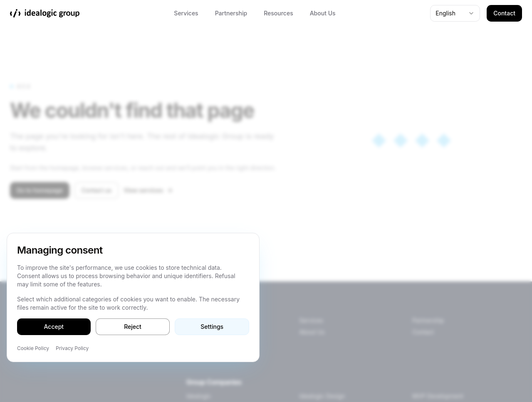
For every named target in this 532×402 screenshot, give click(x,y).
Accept (54, 327)
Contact (504, 13)
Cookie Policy (33, 348)
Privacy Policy (72, 348)
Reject (133, 327)
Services (186, 13)
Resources (278, 13)
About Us (323, 13)
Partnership (231, 13)
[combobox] (455, 13)
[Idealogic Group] (45, 13)
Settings (212, 327)
